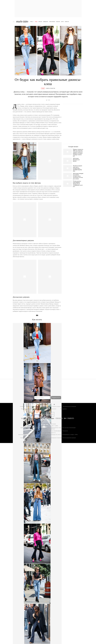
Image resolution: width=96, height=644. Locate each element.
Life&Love (46, 22)
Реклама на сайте (47, 407)
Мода (36, 22)
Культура (58, 22)
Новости (67, 22)
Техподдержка (63, 409)
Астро (62, 22)
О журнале (22, 407)
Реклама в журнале (57, 407)
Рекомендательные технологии (49, 409)
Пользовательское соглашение (69, 407)
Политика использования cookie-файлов (30, 409)
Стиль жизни (52, 22)
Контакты (29, 407)
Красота (40, 22)
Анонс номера (36, 407)
